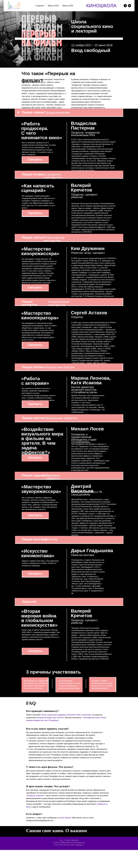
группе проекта (65, 818)
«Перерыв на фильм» (35, 796)
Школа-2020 (68, 6)
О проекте (40, 6)
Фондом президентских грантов (50, 718)
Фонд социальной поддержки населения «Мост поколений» (67, 715)
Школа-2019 (53, 6)
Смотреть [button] (35, 160)
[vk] (130, 6)
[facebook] (125, 6)
